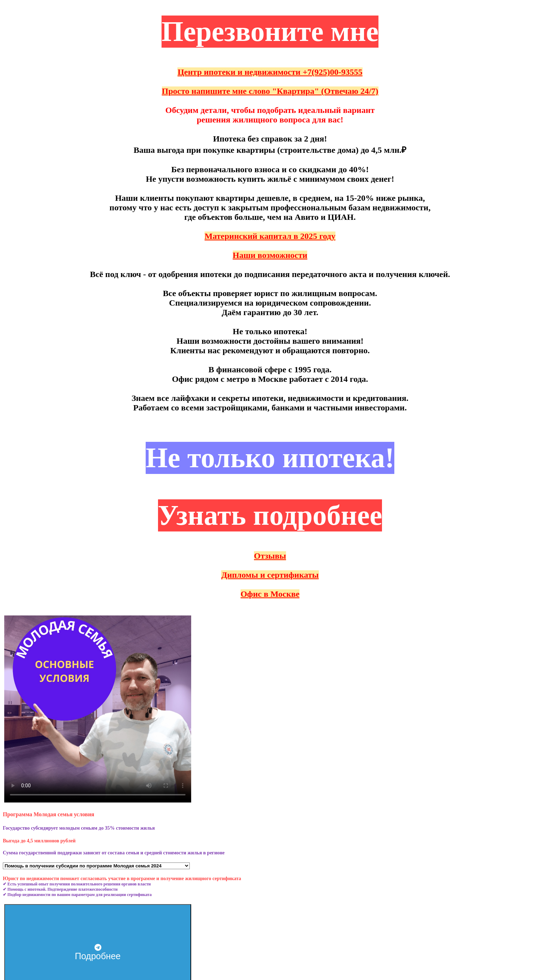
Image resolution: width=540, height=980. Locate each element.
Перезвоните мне (270, 31)
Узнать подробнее (270, 515)
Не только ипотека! (270, 458)
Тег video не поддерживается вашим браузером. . (98, 709)
